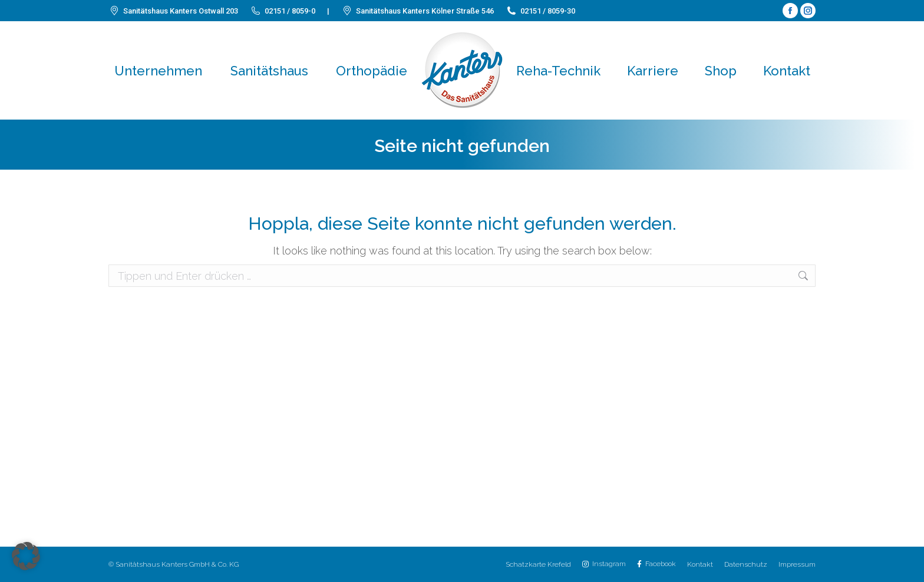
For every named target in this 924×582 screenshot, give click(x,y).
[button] (26, 556)
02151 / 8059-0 (283, 11)
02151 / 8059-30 (540, 11)
